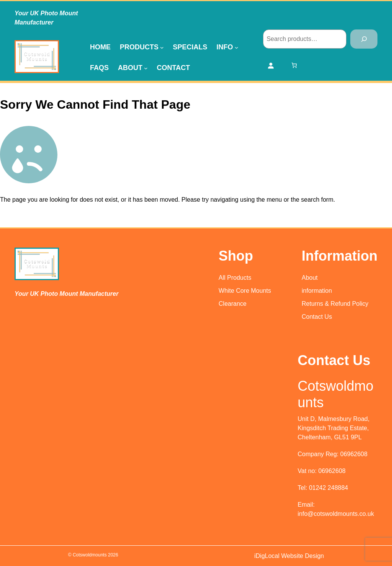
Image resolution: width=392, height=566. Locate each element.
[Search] (364, 39)
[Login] (271, 65)
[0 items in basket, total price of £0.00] (294, 65)
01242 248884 (328, 488)
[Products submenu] (162, 47)
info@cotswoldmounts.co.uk (336, 514)
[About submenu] (146, 68)
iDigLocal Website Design (289, 556)
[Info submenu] (237, 47)
